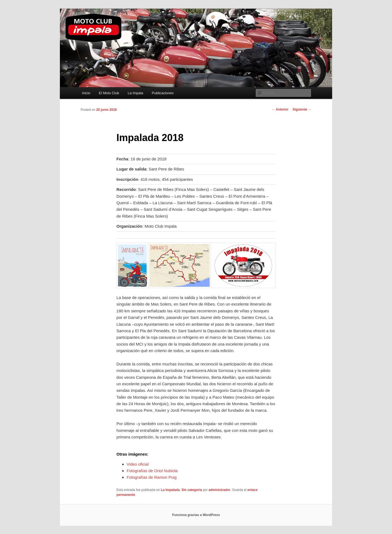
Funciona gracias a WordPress (196, 515)
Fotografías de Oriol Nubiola (152, 471)
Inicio (86, 93)
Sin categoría (192, 490)
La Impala (135, 93)
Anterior (280, 109)
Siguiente (302, 109)
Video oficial (138, 464)
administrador (219, 490)
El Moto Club (109, 93)
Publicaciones (163, 93)
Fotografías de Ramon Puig (151, 477)
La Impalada (170, 490)
